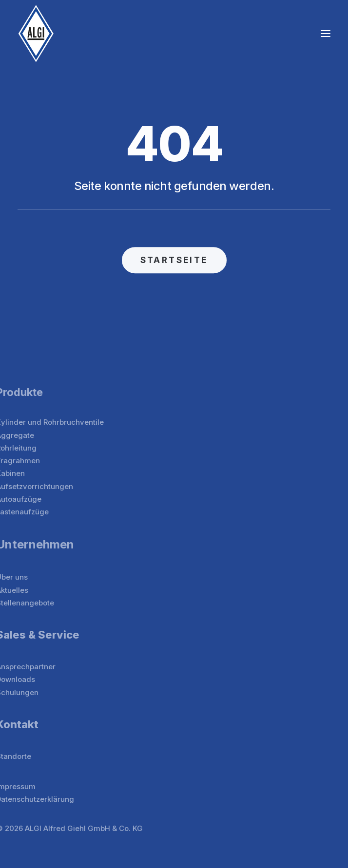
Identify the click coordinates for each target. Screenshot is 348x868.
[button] (326, 34)
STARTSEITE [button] (174, 265)
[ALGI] (36, 34)
